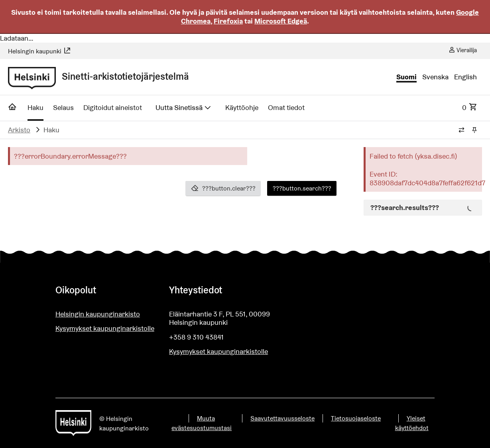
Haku (35, 107)
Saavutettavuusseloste (282, 418)
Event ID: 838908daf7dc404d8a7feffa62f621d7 (424, 178)
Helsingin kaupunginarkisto (98, 314)
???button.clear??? (223, 188)
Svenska (435, 77)
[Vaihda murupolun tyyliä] (461, 130)
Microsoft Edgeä (281, 21)
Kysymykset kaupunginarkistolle (105, 328)
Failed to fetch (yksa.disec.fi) (413, 156)
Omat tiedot (286, 107)
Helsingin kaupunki (39, 51)
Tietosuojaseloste (356, 418)
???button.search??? (302, 188)
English (465, 77)
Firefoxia (228, 21)
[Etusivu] (13, 109)
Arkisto (19, 130)
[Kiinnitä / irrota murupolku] (474, 130)
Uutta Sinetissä (184, 107)
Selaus (63, 107)
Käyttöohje (242, 107)
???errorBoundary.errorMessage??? (70, 156)
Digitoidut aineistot (113, 107)
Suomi (406, 77)
